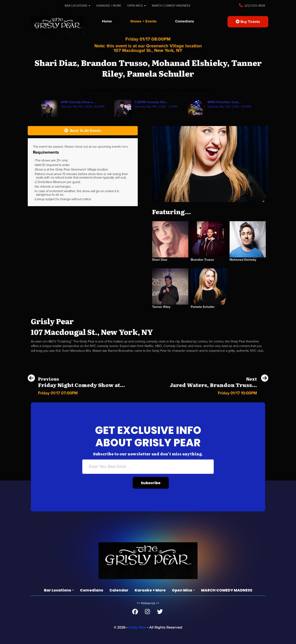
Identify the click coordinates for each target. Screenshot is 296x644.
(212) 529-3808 (254, 6)
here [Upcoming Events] (125, 147)
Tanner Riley (161, 307)
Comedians (185, 21)
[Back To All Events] (83, 131)
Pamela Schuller (203, 307)
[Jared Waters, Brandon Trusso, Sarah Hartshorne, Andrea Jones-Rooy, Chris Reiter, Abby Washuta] (219, 392)
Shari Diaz (160, 260)
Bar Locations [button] (77, 6)
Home (107, 21)
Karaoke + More (109, 6)
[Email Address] (148, 467)
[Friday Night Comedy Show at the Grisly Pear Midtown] (76, 392)
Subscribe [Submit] (151, 483)
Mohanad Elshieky (243, 260)
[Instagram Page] (147, 613)
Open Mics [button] (136, 6)
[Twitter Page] (160, 613)
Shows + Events (143, 21)
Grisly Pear (137, 627)
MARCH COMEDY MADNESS (171, 6)
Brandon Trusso (202, 260)
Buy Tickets (248, 22)
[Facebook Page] (135, 613)
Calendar (119, 590)
